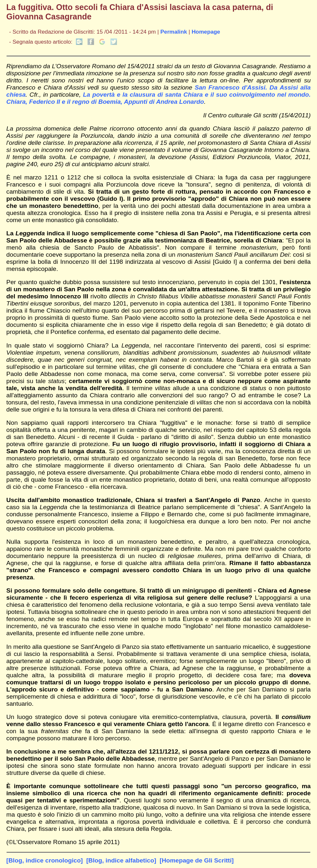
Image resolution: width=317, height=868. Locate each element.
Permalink (174, 32)
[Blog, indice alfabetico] (121, 860)
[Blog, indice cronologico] (45, 860)
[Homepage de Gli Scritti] (197, 860)
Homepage (206, 32)
